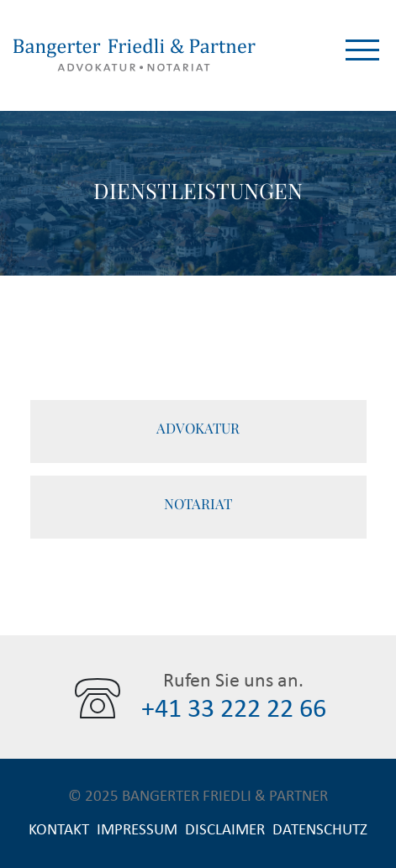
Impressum (137, 830)
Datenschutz (320, 830)
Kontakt (59, 830)
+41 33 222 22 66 (234, 709)
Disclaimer (225, 830)
